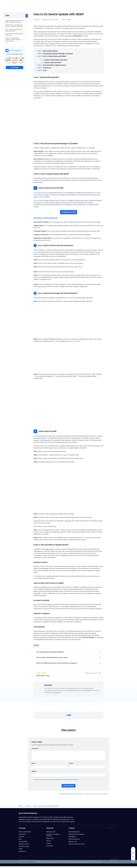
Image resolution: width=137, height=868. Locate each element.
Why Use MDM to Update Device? (52, 65)
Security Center (24, 846)
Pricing (54, 4)
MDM (69, 20)
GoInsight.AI (72, 837)
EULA (20, 839)
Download (82, 4)
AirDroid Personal (74, 839)
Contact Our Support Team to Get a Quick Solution (93, 794)
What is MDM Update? (48, 51)
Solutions (45, 4)
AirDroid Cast (73, 842)
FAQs (42, 70)
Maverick (48, 685)
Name (34, 763)
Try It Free (15, 67)
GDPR (20, 849)
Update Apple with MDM (52, 63)
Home (21, 806)
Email (71, 763)
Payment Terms (24, 844)
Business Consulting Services (53, 835)
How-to (49, 841)
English (113, 860)
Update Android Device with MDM (55, 60)
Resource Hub (51, 832)
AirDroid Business (15, 51)
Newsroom (22, 851)
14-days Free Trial (69, 212)
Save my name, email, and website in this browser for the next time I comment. (56, 780)
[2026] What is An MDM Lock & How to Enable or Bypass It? (14, 26)
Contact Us (112, 2)
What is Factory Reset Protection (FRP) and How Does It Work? (13, 40)
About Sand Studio (25, 832)
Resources (63, 4)
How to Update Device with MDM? (52, 56)
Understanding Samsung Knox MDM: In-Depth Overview (14, 21)
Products (35, 4)
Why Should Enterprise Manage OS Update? (55, 54)
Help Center (50, 838)
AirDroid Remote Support (77, 834)
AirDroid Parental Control (76, 844)
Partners (73, 4)
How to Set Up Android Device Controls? (14, 34)
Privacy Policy (23, 842)
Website (34, 771)
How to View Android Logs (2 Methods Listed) (14, 30)
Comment (35, 748)
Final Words (44, 68)
